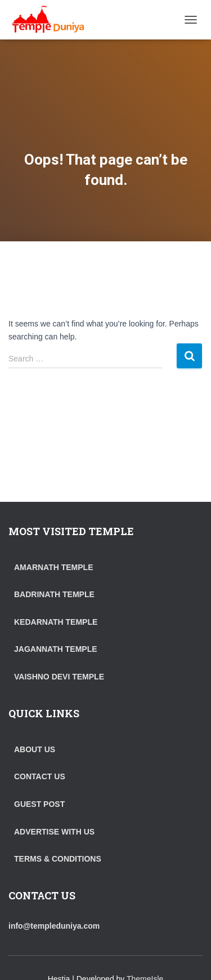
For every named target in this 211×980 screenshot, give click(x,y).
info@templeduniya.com (54, 926)
